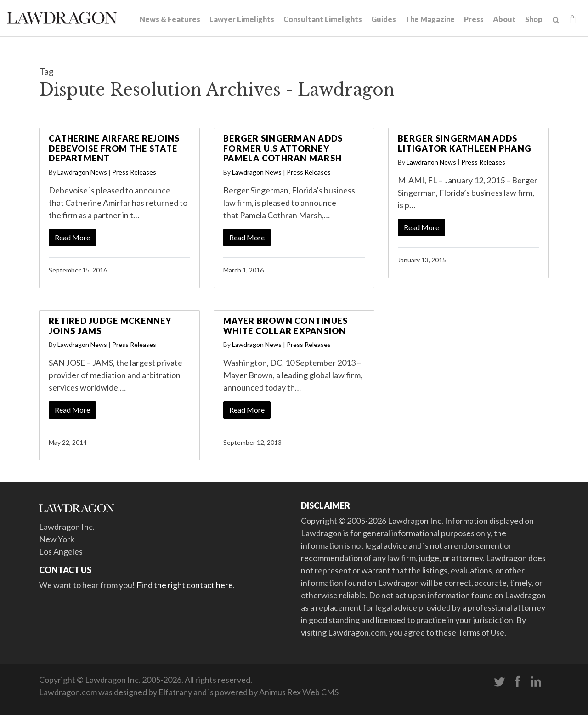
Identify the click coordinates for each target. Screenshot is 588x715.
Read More (72, 237)
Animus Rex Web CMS (299, 692)
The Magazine (430, 19)
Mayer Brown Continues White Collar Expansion (286, 326)
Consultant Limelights (323, 19)
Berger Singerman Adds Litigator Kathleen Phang (465, 143)
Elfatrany (175, 692)
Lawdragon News (82, 172)
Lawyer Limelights (242, 19)
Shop (534, 19)
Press (474, 19)
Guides (384, 19)
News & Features (170, 19)
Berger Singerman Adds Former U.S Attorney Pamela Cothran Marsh (283, 148)
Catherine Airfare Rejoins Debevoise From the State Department (114, 148)
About (504, 19)
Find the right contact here (185, 585)
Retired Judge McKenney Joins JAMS (110, 326)
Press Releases (134, 172)
